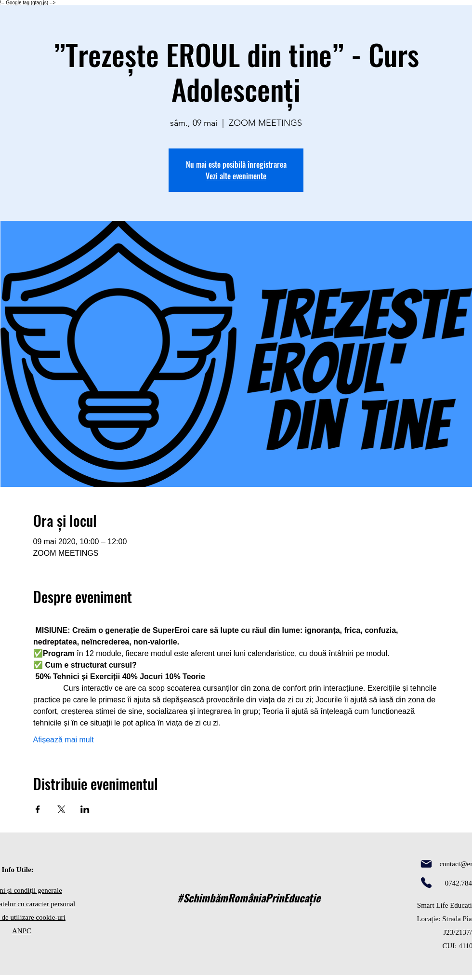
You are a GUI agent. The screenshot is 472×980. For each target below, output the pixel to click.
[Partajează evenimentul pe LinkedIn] (85, 809)
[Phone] (426, 883)
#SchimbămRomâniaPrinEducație (249, 898)
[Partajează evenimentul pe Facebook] (38, 809)
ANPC (22, 931)
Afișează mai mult (64, 740)
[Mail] (426, 864)
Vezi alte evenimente (236, 176)
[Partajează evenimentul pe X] (61, 809)
